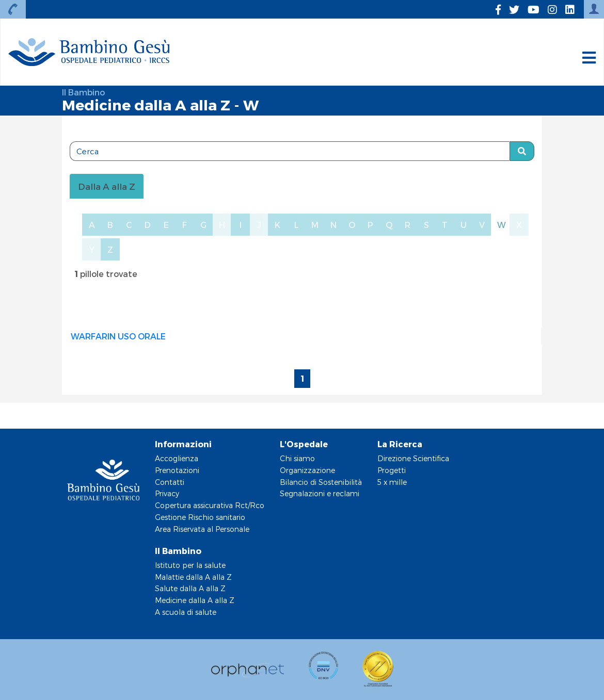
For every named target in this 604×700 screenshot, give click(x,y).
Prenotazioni (177, 470)
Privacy (167, 493)
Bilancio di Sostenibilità (321, 482)
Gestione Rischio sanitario (200, 517)
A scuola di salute (186, 612)
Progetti (392, 470)
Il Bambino (83, 92)
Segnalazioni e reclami (320, 493)
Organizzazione (307, 470)
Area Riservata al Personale (202, 529)
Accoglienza (177, 458)
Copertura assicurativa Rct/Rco (210, 505)
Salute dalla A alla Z (190, 588)
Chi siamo (297, 458)
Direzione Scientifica (413, 458)
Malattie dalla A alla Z (193, 577)
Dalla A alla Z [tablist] (107, 186)
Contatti (170, 482)
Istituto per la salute (190, 565)
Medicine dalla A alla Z (195, 600)
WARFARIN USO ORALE (118, 336)
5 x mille (392, 482)
